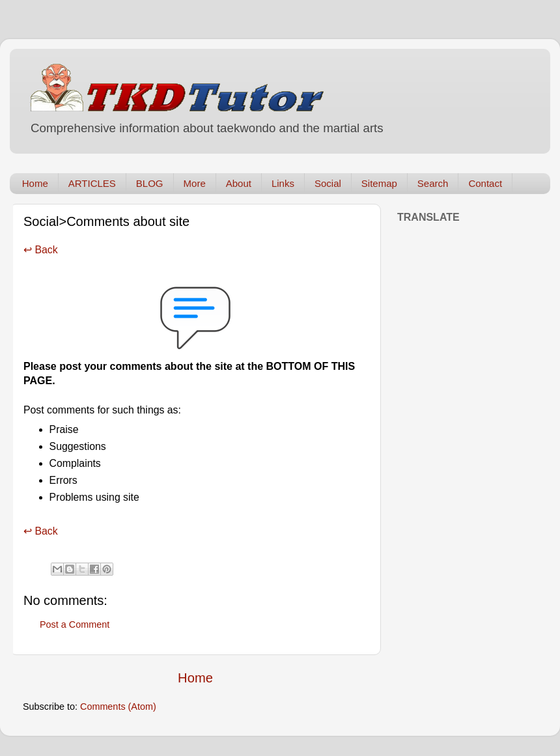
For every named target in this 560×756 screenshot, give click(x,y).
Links (283, 183)
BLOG (150, 183)
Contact (485, 183)
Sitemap (379, 183)
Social (328, 183)
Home (35, 183)
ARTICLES (92, 183)
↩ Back (41, 250)
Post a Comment (75, 624)
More (195, 183)
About (239, 183)
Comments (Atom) (118, 707)
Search (433, 183)
